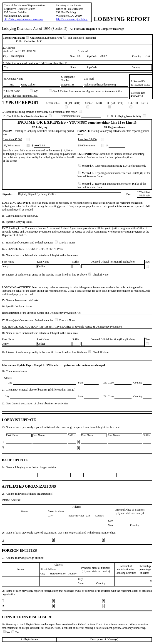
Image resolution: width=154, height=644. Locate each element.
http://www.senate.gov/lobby (72, 19)
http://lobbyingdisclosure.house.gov (23, 19)
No (7, 632)
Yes (15, 632)
